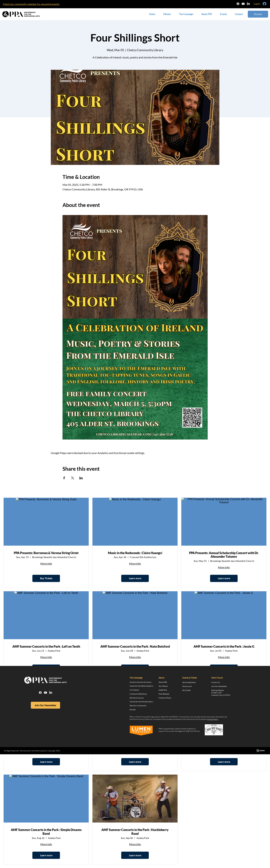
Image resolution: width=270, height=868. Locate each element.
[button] (207, 14)
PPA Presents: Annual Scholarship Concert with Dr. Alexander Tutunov (224, 555)
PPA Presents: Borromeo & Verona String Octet (46, 553)
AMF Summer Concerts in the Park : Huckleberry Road (135, 832)
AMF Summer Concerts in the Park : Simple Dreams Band (46, 832)
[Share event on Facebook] (64, 478)
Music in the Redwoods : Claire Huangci (135, 553)
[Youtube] (243, 4)
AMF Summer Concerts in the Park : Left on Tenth (46, 647)
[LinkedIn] (248, 4)
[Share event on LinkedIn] (81, 478)
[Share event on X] (73, 478)
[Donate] (258, 14)
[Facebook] (238, 4)
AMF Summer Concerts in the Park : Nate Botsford (135, 647)
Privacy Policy (212, 719)
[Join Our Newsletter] (45, 705)
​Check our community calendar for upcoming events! (31, 4)
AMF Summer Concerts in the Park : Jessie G (224, 647)
